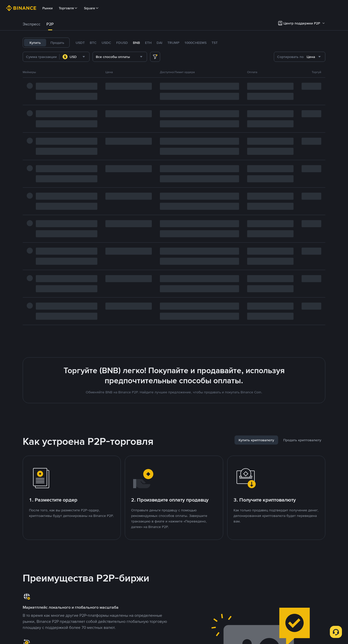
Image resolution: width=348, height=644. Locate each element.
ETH (148, 43)
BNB (136, 43)
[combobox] (74, 57)
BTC (93, 43)
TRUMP (173, 43)
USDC (106, 43)
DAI (159, 43)
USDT (80, 43)
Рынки (48, 8)
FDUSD (122, 43)
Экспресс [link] (32, 24)
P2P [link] (50, 24)
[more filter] (155, 57)
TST (215, 43)
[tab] (32, 24)
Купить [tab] (35, 43)
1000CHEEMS (195, 43)
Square (92, 8)
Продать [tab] (57, 43)
